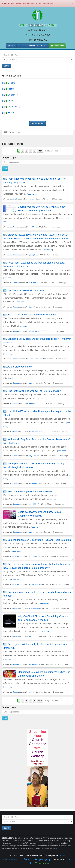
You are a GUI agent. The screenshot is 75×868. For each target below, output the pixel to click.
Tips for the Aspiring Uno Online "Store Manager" (34, 391)
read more (32, 194)
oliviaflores (33, 484)
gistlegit (32, 255)
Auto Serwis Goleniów (19, 367)
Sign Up (47, 859)
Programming (11, 107)
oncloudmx (33, 636)
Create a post (38, 123)
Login (38, 859)
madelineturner (35, 431)
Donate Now (42, 863)
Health (8, 113)
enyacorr (31, 199)
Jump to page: (9, 158)
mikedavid (33, 331)
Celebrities (10, 95)
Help (45, 46)
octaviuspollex (34, 584)
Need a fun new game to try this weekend (30, 491)
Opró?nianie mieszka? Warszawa (26, 290)
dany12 (32, 307)
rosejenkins (33, 359)
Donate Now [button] (58, 46)
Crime (8, 101)
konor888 (32, 504)
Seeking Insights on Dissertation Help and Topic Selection (39, 540)
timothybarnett (34, 556)
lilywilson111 (34, 283)
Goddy (62, 856)
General (9, 83)
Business (16, 227)
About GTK (33, 46)
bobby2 (32, 692)
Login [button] (11, 46)
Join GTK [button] (22, 46)
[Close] (72, 3)
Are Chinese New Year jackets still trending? (32, 315)
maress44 (33, 404)
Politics (8, 89)
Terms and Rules (10, 859)
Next (40, 151)
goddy (32, 227)
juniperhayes (34, 456)
